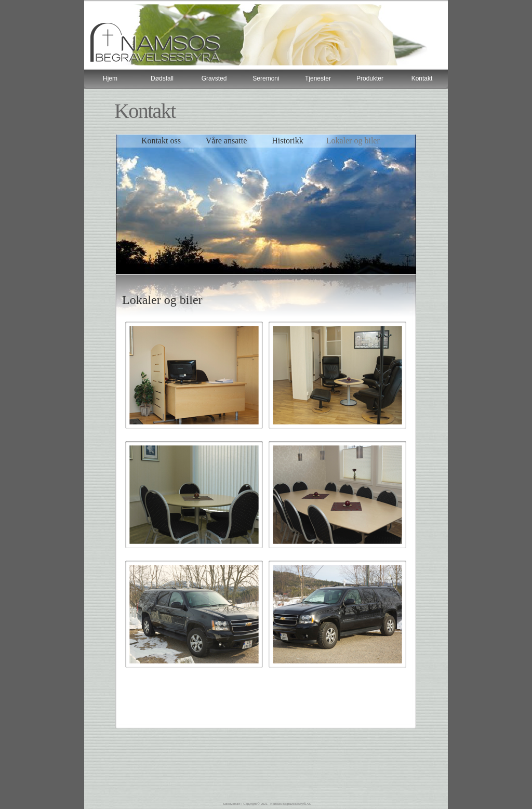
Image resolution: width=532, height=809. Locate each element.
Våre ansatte (228, 141)
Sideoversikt (231, 804)
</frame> (266, 79)
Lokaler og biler (353, 141)
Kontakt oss (161, 141)
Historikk (287, 141)
